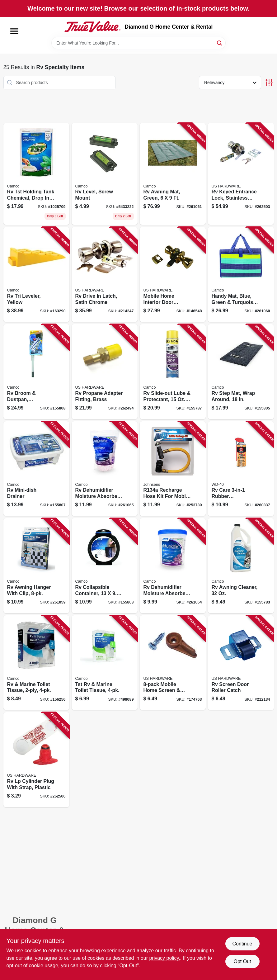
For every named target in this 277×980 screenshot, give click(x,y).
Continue (242, 944)
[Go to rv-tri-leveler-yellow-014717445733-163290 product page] (36, 275)
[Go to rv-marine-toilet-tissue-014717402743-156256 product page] (36, 663)
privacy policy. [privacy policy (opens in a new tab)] (164, 958)
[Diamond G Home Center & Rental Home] (92, 27)
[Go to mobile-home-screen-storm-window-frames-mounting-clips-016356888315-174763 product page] (173, 663)
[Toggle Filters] (269, 83)
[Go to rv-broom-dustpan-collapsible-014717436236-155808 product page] (36, 372)
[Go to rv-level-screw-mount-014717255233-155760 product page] (105, 174)
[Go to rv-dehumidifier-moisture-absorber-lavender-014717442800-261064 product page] (173, 566)
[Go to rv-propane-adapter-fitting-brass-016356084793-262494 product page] (105, 372)
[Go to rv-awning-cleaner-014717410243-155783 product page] (241, 566)
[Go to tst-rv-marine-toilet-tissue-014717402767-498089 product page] (105, 663)
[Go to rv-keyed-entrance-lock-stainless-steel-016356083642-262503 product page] (241, 174)
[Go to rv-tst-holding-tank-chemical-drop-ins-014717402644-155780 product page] (36, 174)
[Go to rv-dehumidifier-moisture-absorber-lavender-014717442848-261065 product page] (105, 469)
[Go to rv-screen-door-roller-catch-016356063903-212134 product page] (241, 663)
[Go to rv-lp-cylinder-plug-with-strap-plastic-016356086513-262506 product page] (36, 760)
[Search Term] (138, 43)
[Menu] (14, 31)
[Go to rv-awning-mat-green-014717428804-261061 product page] (173, 174)
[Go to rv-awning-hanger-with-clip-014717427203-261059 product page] (36, 566)
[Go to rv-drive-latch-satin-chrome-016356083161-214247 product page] (105, 275)
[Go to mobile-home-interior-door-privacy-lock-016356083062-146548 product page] (173, 275)
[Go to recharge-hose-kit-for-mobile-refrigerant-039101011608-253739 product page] (173, 469)
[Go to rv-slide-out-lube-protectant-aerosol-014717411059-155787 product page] (173, 372)
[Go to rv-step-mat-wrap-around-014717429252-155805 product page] (241, 372)
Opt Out (242, 961)
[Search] (220, 43)
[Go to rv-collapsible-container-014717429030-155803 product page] (105, 566)
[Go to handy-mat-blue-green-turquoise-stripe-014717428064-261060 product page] (241, 275)
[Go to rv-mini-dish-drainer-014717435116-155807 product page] (36, 469)
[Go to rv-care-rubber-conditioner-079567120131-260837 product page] (241, 469)
